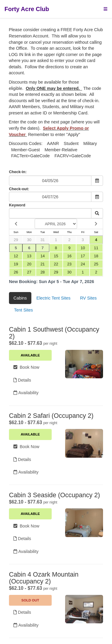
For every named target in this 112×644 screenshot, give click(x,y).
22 (56, 264)
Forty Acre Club (27, 9)
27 (29, 272)
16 (69, 256)
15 (56, 256)
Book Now (26, 367)
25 (96, 264)
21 (42, 264)
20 (29, 264)
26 (16, 272)
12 (16, 256)
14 (42, 256)
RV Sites (88, 298)
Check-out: (19, 189)
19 (16, 264)
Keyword (17, 205)
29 (16, 240)
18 (96, 256)
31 (42, 240)
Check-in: (18, 172)
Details (22, 380)
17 (83, 256)
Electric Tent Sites (53, 298)
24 (83, 264)
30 (29, 240)
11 (96, 248)
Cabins (20, 298)
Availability (26, 393)
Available (30, 355)
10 (83, 248)
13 (29, 256)
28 (42, 272)
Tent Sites (23, 310)
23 (69, 264)
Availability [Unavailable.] (26, 625)
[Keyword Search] (50, 213)
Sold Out (30, 600)
